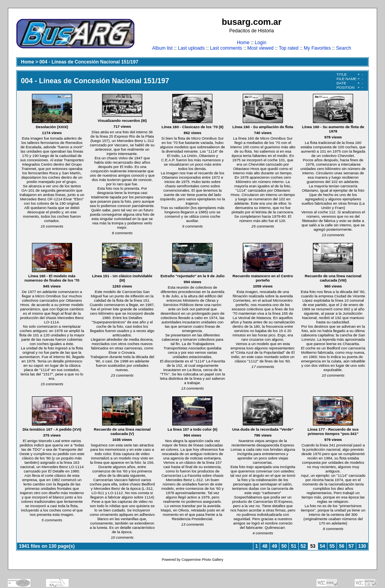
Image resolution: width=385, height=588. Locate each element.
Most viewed (261, 48)
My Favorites (317, 48)
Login (260, 43)
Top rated (288, 48)
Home (243, 43)
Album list (162, 48)
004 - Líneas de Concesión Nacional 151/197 (89, 62)
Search (344, 48)
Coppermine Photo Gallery (202, 560)
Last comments (226, 48)
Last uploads (191, 48)
